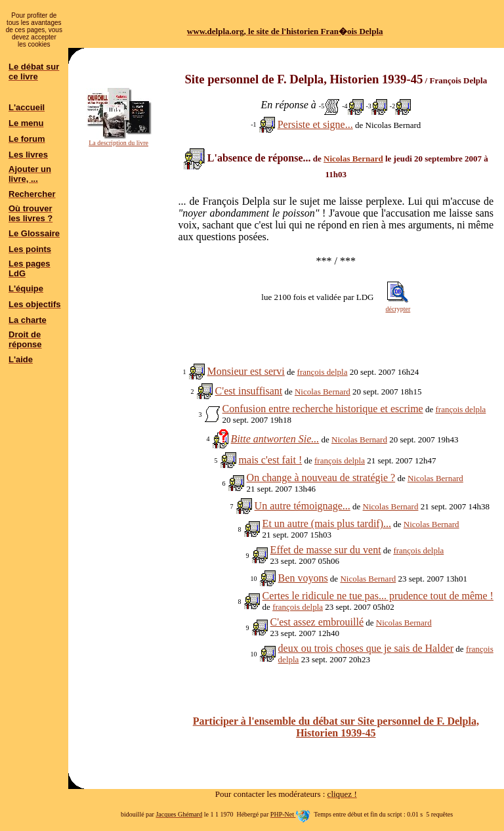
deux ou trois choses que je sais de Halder (366, 648)
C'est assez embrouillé (317, 622)
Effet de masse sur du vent (326, 550)
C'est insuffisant (249, 391)
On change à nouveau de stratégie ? (321, 478)
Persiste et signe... (315, 124)
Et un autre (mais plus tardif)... (327, 523)
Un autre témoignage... (303, 506)
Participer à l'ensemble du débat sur (336, 727)
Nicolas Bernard (353, 159)
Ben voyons (303, 578)
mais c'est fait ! (271, 460)
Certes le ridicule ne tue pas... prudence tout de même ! (378, 596)
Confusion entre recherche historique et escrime (323, 409)
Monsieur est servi (246, 371)
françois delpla (323, 372)
